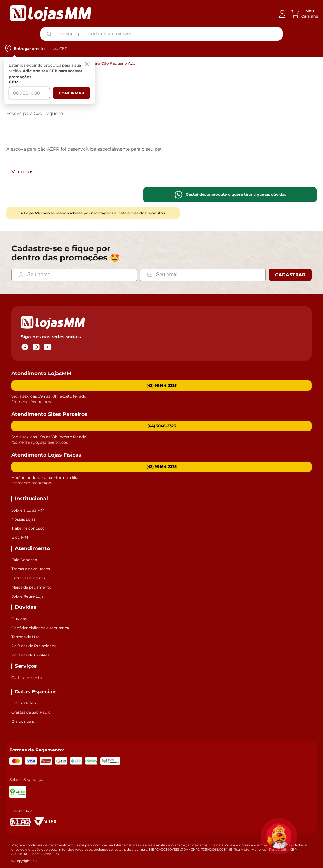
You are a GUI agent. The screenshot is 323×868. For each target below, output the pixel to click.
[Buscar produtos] (50, 34)
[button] (161, 426)
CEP (13, 82)
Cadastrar (290, 275)
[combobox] (161, 34)
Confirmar (71, 93)
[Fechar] (87, 65)
